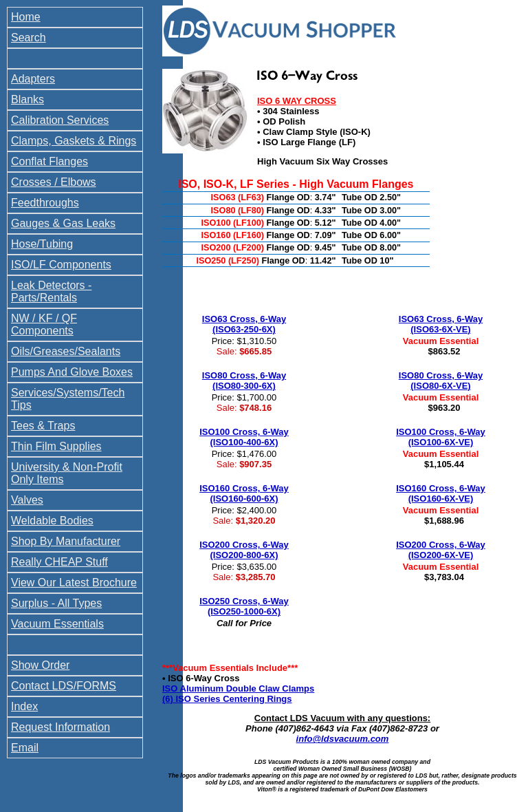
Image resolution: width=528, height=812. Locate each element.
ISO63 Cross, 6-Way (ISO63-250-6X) (244, 324)
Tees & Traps (43, 426)
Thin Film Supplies (56, 446)
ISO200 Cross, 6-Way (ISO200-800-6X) (244, 550)
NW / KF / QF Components (44, 324)
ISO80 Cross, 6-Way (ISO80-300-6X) (244, 381)
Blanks (27, 99)
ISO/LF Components (61, 265)
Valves (27, 500)
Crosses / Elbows (54, 182)
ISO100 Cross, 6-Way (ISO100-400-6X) (244, 437)
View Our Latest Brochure (74, 583)
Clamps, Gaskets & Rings (74, 141)
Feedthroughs (45, 203)
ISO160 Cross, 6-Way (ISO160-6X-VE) (441, 493)
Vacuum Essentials (57, 624)
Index (24, 706)
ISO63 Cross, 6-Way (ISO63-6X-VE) (441, 324)
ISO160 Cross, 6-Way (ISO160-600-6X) (244, 493)
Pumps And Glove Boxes (72, 372)
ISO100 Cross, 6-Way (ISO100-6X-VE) (441, 437)
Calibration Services (60, 120)
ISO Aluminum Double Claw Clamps (238, 688)
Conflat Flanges (49, 161)
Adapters (33, 79)
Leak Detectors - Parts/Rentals (51, 291)
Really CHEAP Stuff (59, 562)
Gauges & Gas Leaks (63, 223)
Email (25, 748)
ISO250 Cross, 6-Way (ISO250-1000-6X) (244, 606)
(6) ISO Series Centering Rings (227, 699)
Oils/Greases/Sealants (66, 351)
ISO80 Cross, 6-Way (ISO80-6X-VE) (441, 381)
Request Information (60, 727)
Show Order (40, 665)
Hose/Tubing (42, 244)
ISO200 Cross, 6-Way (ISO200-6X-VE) (441, 550)
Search (29, 38)
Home (26, 17)
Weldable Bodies (52, 521)
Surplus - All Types (56, 603)
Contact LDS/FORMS (64, 686)
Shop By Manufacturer (66, 541)
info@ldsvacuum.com (343, 739)
